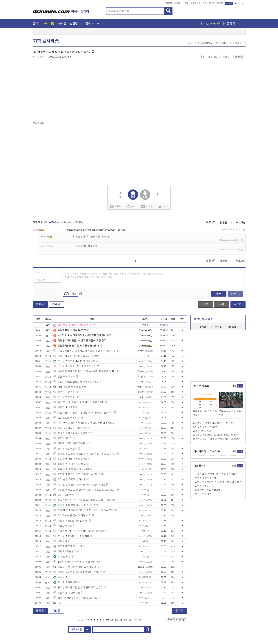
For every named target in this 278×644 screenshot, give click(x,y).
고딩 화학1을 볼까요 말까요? (71, 521)
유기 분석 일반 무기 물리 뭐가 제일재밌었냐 (79, 402)
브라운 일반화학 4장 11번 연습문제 (74, 361)
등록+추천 (235, 294)
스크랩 (202, 57)
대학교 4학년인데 (65, 551)
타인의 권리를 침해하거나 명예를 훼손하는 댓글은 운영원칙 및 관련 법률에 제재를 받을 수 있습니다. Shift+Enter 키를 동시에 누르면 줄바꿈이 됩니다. (115, 276)
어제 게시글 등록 (217, 24)
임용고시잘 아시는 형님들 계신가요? (75, 356)
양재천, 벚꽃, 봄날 (202, 431)
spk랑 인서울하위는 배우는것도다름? (75, 598)
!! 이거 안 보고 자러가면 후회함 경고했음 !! (216, 474)
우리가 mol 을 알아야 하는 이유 (72, 515)
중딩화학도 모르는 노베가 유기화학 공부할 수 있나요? (84, 500)
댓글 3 (238, 57)
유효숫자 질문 (63, 526)
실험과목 (60, 541)
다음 (136, 620)
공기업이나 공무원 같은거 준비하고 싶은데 (78, 588)
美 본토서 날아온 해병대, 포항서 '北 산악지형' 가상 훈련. (218, 439)
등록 (219, 294)
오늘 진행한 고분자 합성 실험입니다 (75, 567)
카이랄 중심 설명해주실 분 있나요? (74, 505)
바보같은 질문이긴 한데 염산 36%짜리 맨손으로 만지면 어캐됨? (85, 371)
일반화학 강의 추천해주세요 (70, 459)
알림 (232, 327)
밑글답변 (60, 577)
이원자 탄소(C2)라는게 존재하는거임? (76, 382)
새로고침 (241, 223)
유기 (58, 603)
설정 (189, 43)
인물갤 (185, 3)
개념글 (56, 304)
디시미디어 (200, 451)
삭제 (244, 230)
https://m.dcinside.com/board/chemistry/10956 (91, 230)
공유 (131, 206)
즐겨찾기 (204, 327)
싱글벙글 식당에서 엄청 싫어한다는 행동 (213, 423)
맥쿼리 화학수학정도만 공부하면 (73, 433)
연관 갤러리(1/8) (203, 43)
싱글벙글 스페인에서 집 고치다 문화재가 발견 (216, 435)
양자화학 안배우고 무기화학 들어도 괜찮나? (79, 531)
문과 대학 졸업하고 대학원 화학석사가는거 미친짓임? (84, 510)
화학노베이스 (63, 438)
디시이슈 (215, 451)
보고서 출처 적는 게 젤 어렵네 (71, 536)
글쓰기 (238, 304)
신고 (163, 206)
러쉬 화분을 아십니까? (206, 478)
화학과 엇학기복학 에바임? (70, 443)
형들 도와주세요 (64, 377)
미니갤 (177, 3)
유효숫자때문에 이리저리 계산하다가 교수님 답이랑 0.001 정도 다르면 (85, 351)
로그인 (229, 3)
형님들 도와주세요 (65, 582)
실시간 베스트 (201, 386)
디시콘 (220, 3)
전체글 (40, 304)
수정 (205, 304)
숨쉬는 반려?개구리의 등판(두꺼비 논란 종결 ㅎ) (219, 482)
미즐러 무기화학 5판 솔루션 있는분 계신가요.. (80, 572)
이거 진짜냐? (62, 557)
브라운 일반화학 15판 (67, 397)
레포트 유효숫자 (64, 392)
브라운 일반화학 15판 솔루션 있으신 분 (76, 366)
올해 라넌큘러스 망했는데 (208, 490)
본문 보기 (211, 222)
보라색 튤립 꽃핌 (203, 494)
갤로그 (193, 3)
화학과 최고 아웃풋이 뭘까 (70, 464)
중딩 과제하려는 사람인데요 (70, 428)
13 (121, 620)
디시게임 (203, 3)
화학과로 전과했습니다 (68, 546)
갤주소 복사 (221, 43)
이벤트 (212, 3)
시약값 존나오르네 (65, 407)
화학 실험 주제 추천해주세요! (71, 469)
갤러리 (169, 3)
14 (125, 620)
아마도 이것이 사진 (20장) (206, 427)
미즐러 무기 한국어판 (67, 593)
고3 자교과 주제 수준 (67, 418)
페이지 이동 (176, 619)
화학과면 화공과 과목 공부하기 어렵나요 (77, 474)
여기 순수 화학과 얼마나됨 (70, 479)
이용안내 (235, 43)
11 (112, 620)
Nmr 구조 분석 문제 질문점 (70, 387)
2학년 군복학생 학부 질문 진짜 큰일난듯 (77, 562)
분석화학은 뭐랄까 (65, 449)
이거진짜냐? (62, 495)
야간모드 (240, 3)
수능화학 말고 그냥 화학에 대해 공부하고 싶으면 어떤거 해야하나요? (85, 490)
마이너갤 (49, 24)
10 (107, 620)
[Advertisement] (63, 92)
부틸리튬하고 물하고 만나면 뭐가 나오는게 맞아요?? (83, 413)
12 (116, 620)
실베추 (115, 206)
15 (130, 620)
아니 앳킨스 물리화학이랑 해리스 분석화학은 (79, 485)
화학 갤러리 (46, 41)
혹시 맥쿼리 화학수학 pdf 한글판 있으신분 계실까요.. (84, 423)
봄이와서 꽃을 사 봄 (205, 486)
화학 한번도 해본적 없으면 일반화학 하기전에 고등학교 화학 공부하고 (85, 454)
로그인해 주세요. (204, 319)
